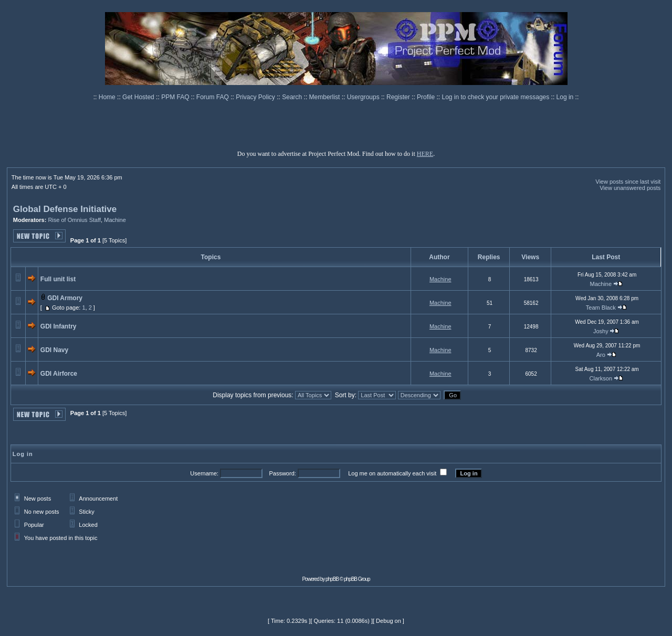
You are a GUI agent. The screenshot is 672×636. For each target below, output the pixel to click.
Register (399, 97)
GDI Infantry (59, 326)
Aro (601, 355)
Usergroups (364, 97)
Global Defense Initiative (65, 209)
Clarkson (601, 378)
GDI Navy (54, 350)
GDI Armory (65, 298)
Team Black (601, 308)
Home (108, 97)
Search (293, 97)
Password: (282, 473)
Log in (565, 97)
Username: (204, 473)
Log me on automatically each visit (392, 473)
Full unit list (58, 279)
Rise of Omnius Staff (74, 220)
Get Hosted (139, 97)
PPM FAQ (176, 97)
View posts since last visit (628, 182)
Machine (115, 220)
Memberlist (325, 97)
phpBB (332, 579)
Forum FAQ (213, 97)
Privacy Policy (256, 97)
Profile (427, 97)
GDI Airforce (59, 374)
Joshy (601, 331)
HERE (425, 154)
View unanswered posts (630, 188)
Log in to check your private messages (496, 97)
